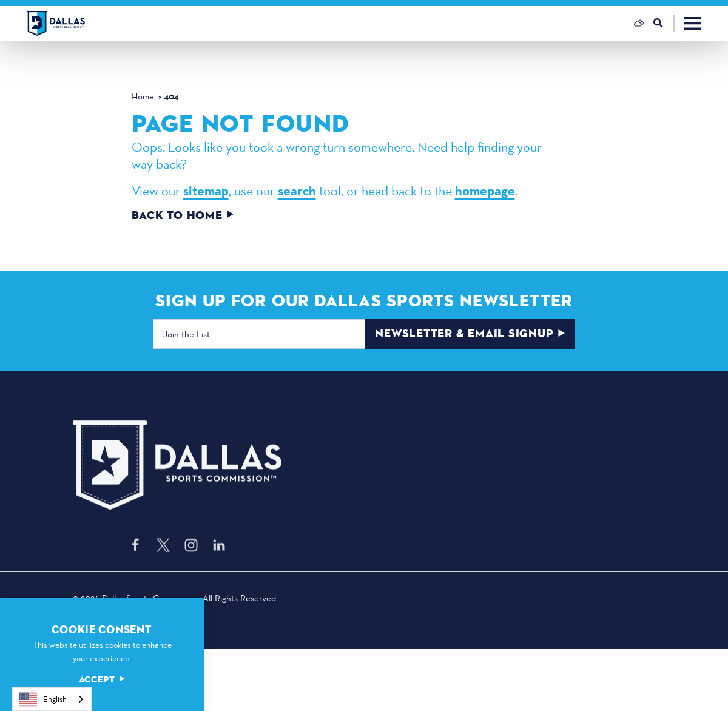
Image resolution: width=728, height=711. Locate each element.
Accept (102, 680)
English (43, 699)
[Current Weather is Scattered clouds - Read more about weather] (639, 23)
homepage (485, 191)
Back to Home (183, 216)
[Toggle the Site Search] (664, 23)
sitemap (206, 191)
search (297, 191)
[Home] (56, 23)
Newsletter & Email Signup (470, 334)
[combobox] (52, 699)
